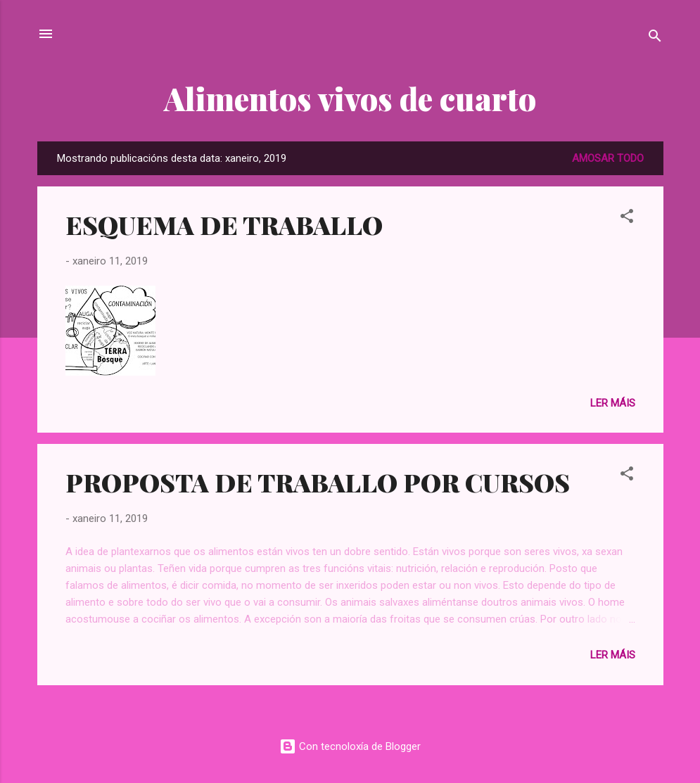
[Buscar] (655, 38)
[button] (627, 218)
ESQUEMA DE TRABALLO (224, 224)
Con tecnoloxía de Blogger (350, 746)
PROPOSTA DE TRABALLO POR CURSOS (318, 482)
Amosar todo (608, 158)
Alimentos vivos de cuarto (350, 98)
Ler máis (613, 403)
